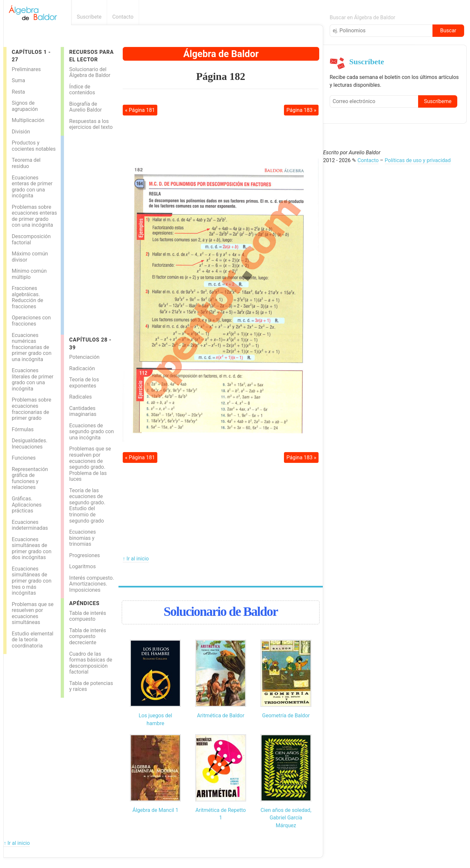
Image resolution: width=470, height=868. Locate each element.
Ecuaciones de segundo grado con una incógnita (92, 432)
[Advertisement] (90, 234)
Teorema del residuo (26, 163)
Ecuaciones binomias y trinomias (83, 538)
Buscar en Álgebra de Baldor (362, 17)
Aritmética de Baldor (220, 716)
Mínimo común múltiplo (29, 274)
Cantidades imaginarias (83, 411)
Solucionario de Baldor (220, 611)
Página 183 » (302, 110)
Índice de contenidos (82, 90)
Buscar (448, 30)
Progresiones (85, 555)
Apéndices (84, 603)
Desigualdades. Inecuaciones (30, 444)
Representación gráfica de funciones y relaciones (30, 478)
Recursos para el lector (91, 56)
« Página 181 (140, 110)
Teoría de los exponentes (84, 383)
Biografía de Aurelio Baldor (86, 107)
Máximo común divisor (30, 257)
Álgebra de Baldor (221, 54)
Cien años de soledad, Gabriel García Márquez (286, 818)
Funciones (24, 458)
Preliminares (26, 69)
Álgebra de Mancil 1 (156, 810)
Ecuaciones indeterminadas (30, 525)
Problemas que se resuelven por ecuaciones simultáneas (33, 613)
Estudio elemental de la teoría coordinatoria (32, 640)
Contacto (123, 17)
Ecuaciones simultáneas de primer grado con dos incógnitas (31, 548)
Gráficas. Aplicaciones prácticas (27, 505)
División (21, 132)
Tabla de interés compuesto (88, 616)
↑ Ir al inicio (136, 559)
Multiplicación (28, 120)
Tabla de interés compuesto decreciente (88, 636)
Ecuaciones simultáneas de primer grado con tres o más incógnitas (31, 581)
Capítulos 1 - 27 (31, 56)
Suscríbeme (438, 101)
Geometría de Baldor (286, 716)
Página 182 (221, 76)
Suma (18, 80)
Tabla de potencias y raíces (91, 686)
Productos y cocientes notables (34, 146)
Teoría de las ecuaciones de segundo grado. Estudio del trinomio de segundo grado (87, 506)
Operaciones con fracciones (31, 321)
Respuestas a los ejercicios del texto (91, 124)
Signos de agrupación (25, 106)
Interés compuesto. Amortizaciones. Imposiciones (92, 584)
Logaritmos (82, 566)
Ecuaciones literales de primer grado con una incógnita (33, 380)
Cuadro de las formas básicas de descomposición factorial (91, 663)
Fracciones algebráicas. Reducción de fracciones (27, 297)
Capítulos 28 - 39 (90, 343)
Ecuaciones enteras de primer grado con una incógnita (32, 187)
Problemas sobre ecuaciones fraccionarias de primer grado (31, 409)
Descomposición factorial (31, 239)
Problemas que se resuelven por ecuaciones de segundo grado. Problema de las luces (90, 464)
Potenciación (84, 357)
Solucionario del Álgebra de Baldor (90, 72)
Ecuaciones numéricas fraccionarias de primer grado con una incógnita (31, 347)
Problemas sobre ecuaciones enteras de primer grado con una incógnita (34, 216)
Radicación (82, 368)
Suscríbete (89, 17)
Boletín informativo (319, 17)
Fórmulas (23, 429)
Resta (18, 92)
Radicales (80, 397)
